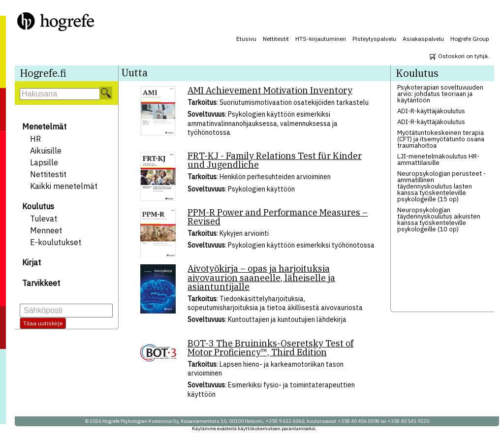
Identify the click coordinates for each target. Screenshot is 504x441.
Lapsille (44, 162)
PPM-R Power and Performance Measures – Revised (278, 217)
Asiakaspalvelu (423, 39)
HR (35, 139)
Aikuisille (46, 151)
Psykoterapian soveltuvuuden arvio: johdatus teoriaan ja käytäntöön (440, 94)
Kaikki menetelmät (64, 186)
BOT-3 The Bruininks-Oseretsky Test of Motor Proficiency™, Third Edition (270, 348)
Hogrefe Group (470, 39)
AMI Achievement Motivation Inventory (270, 90)
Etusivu (246, 39)
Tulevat (44, 219)
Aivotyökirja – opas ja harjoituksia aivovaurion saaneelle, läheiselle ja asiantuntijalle (261, 277)
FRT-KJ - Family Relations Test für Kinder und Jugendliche (275, 160)
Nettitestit (276, 39)
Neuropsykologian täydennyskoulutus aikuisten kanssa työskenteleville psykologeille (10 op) (439, 220)
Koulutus (38, 206)
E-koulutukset (56, 242)
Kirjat (31, 262)
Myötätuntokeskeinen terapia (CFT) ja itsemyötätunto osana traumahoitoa (441, 139)
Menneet (46, 230)
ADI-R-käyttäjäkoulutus (431, 111)
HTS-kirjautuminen (321, 39)
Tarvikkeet (41, 283)
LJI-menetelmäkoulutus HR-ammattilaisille (438, 159)
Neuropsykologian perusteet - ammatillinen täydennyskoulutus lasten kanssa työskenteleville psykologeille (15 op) (441, 186)
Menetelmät (44, 126)
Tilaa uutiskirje (43, 323)
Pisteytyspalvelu (374, 39)
